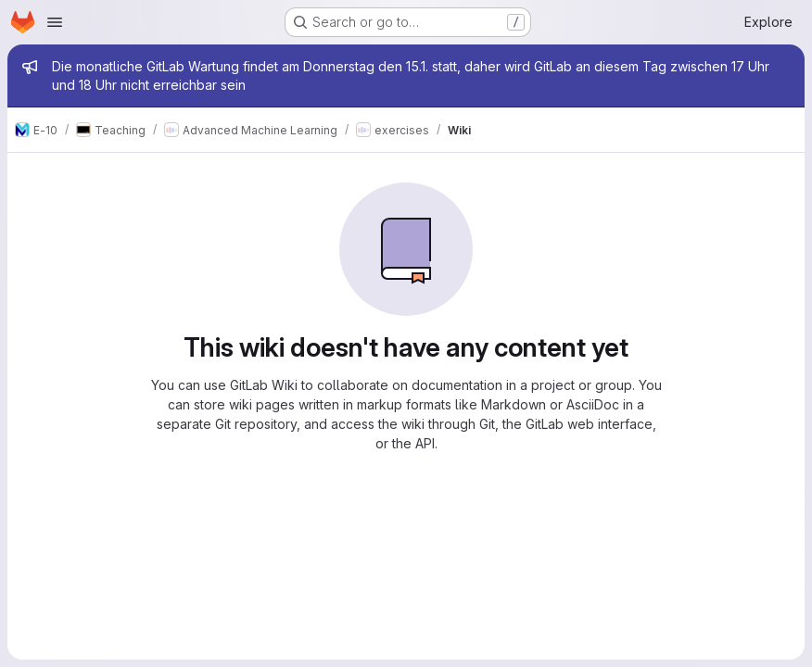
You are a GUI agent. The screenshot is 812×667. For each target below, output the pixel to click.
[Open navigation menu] (55, 22)
